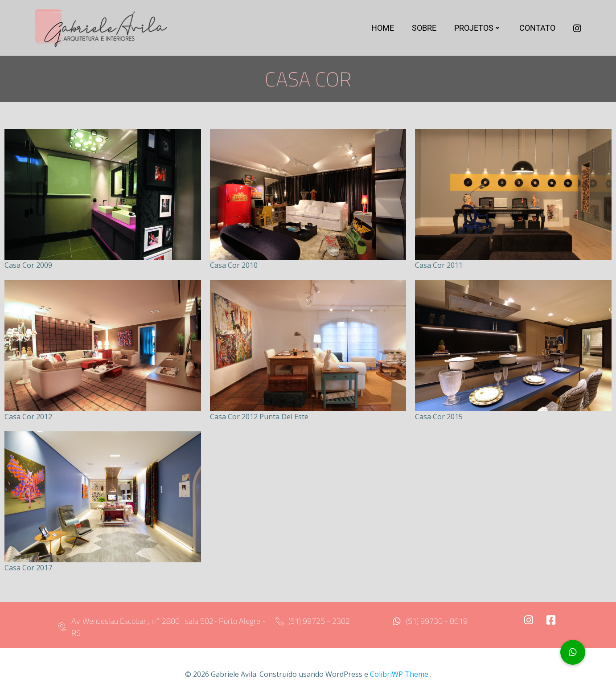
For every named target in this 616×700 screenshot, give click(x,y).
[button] (573, 652)
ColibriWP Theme (399, 674)
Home (384, 29)
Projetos (479, 29)
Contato (539, 29)
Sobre (425, 29)
